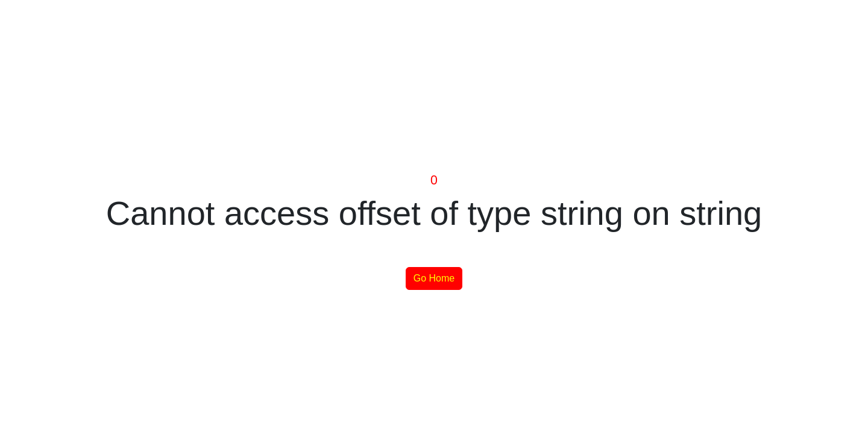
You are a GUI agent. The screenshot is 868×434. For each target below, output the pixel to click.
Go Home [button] (434, 278)
